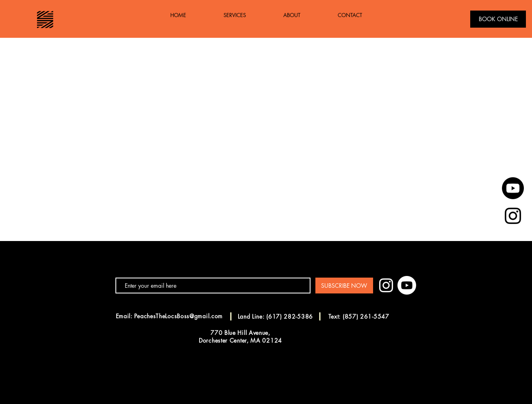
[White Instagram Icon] (386, 285)
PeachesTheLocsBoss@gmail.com (178, 316)
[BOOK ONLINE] (498, 19)
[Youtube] (513, 188)
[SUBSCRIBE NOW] (344, 286)
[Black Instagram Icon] (513, 216)
